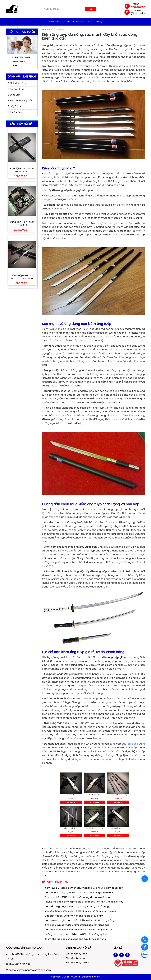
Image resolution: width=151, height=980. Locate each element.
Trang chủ (54, 22)
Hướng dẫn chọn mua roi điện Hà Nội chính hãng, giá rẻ (76, 934)
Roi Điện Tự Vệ (16, 89)
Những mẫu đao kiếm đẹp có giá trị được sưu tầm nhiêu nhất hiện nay (84, 902)
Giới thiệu (66, 22)
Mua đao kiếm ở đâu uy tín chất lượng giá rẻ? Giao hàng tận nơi (80, 911)
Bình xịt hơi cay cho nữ (77, 963)
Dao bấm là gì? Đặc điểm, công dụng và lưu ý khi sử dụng (77, 907)
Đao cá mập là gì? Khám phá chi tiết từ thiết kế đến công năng (79, 921)
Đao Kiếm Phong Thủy (20, 101)
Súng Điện (14, 95)
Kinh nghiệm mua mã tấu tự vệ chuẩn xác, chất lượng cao (77, 925)
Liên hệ (99, 22)
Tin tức (90, 22)
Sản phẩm (79, 22)
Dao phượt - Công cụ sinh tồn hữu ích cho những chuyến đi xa (80, 893)
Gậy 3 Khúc (15, 107)
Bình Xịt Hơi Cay (17, 83)
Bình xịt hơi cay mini (76, 958)
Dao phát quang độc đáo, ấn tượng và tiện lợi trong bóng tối (78, 930)
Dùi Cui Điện (15, 112)
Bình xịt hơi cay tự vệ (76, 954)
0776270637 (22, 62)
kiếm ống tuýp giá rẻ (114, 657)
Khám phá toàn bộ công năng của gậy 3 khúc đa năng (75, 939)
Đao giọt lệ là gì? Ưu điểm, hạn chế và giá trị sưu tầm (74, 916)
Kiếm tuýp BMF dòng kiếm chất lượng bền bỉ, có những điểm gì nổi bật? (84, 888)
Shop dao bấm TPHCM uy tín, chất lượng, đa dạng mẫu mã (77, 897)
